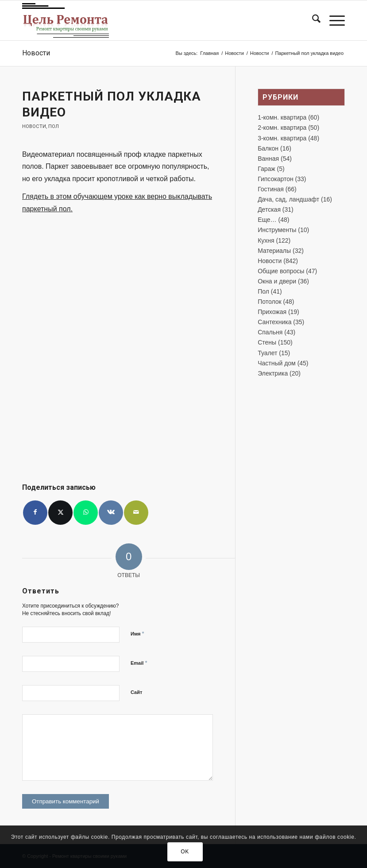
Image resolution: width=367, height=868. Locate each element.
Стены (267, 342)
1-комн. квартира (282, 117)
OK (185, 852)
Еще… (267, 220)
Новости (36, 53)
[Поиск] (312, 20)
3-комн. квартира (282, 138)
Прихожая (272, 312)
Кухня (266, 240)
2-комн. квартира (282, 128)
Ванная (268, 159)
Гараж (267, 169)
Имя (137, 634)
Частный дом (277, 363)
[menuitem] (312, 20)
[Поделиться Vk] (111, 513)
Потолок (270, 302)
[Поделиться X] (60, 513)
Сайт (136, 692)
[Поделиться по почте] (136, 513)
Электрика (273, 373)
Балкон (268, 148)
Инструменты (277, 230)
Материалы (274, 251)
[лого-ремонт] (66, 20)
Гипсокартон (276, 179)
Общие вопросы (281, 271)
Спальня (270, 332)
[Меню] (333, 20)
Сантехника (274, 322)
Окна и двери (277, 281)
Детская (269, 209)
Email (139, 663)
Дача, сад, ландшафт (288, 199)
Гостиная (271, 189)
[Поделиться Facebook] (35, 513)
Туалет (267, 353)
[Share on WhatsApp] (86, 513)
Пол (54, 126)
